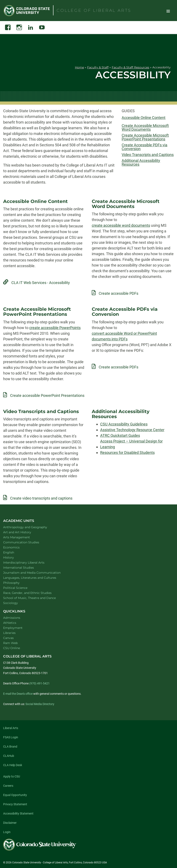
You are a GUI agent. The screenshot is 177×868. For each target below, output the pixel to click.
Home (79, 67)
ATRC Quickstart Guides (120, 435)
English (14, 552)
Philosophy (17, 583)
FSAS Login (11, 737)
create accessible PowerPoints (55, 328)
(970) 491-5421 (39, 683)
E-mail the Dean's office (18, 694)
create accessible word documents (121, 225)
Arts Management (22, 537)
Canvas (8, 638)
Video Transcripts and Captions (148, 155)
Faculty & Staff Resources (130, 67)
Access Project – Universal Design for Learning (131, 444)
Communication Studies (27, 542)
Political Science (21, 588)
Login (7, 832)
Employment (13, 628)
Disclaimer (10, 823)
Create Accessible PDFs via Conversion (144, 147)
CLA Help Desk (13, 765)
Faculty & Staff (98, 67)
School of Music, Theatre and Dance (35, 598)
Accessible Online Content (144, 118)
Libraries (9, 633)
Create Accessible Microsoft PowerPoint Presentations (145, 137)
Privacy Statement (15, 804)
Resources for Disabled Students (127, 453)
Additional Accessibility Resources (141, 163)
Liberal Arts (11, 728)
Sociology (16, 603)
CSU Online (12, 648)
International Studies (24, 567)
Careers (8, 786)
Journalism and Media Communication (37, 573)
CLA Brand (10, 747)
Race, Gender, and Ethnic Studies (33, 593)
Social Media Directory (40, 704)
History (14, 557)
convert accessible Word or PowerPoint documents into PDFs (124, 336)
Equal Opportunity (15, 795)
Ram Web (10, 643)
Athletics (10, 623)
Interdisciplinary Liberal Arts (29, 562)
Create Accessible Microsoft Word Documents (145, 128)
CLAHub (9, 756)
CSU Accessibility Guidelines (124, 424)
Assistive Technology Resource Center (132, 430)
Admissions (12, 618)
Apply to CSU (12, 776)
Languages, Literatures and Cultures (35, 578)
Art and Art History (23, 532)
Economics (17, 547)
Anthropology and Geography (31, 527)
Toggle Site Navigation (168, 11)
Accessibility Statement (18, 813)
